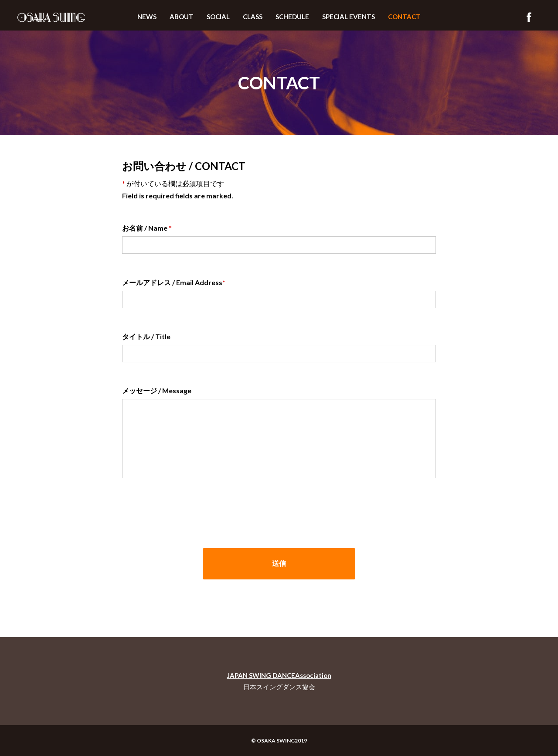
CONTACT (404, 17)
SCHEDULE (292, 17)
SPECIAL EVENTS (349, 17)
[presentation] (188, 509)
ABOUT (182, 17)
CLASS (253, 17)
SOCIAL (218, 17)
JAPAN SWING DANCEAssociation (279, 675)
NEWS (147, 17)
